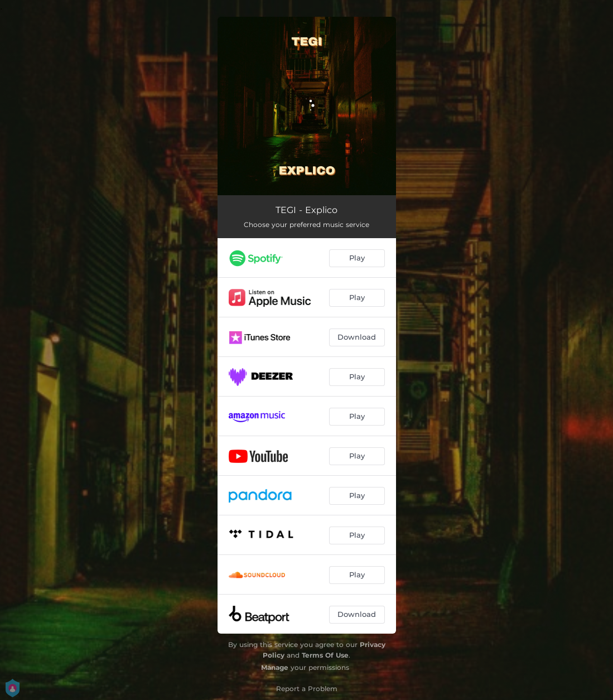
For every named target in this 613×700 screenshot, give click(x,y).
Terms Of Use (325, 655)
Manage (275, 667)
